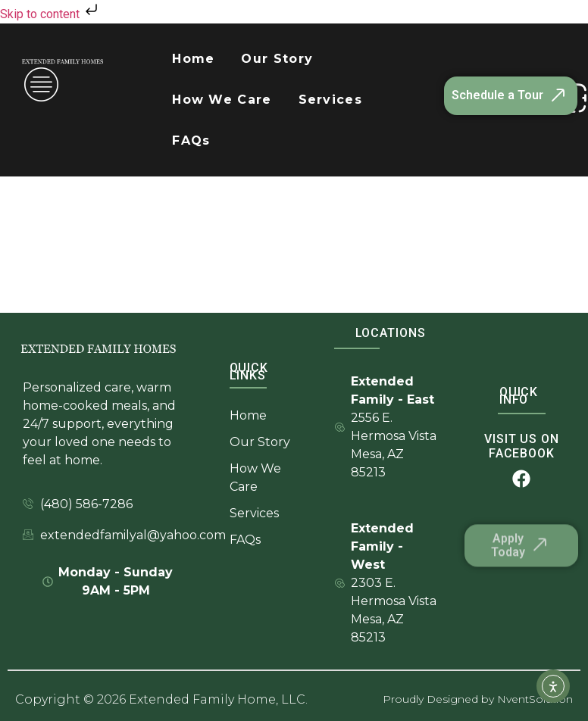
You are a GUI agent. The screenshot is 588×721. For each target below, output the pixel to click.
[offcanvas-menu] (41, 86)
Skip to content (50, 14)
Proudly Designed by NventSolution (478, 699)
